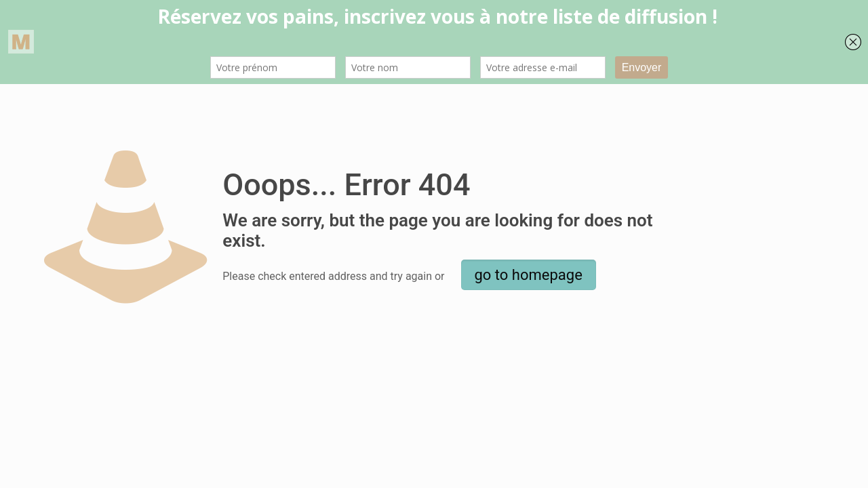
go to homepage (529, 275)
